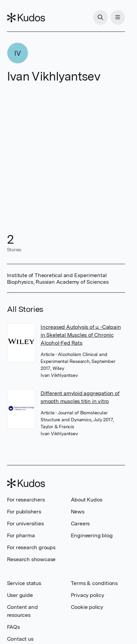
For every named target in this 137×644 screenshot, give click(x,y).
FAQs (13, 627)
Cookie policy (87, 607)
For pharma (21, 535)
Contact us (20, 639)
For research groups (31, 547)
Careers (80, 524)
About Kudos (87, 500)
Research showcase (31, 559)
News (78, 512)
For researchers (26, 500)
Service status (24, 583)
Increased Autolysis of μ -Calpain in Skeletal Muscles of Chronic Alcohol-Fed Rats (81, 335)
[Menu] (118, 18)
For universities (25, 524)
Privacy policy (87, 595)
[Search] (100, 18)
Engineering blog (92, 535)
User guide (20, 595)
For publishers (24, 512)
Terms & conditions (94, 583)
